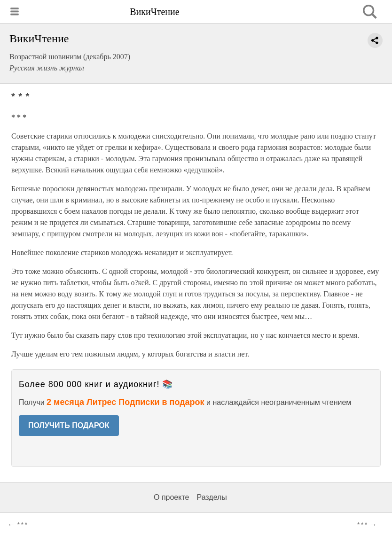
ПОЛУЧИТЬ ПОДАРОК (69, 425)
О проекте (171, 497)
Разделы (212, 497)
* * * (22, 525)
